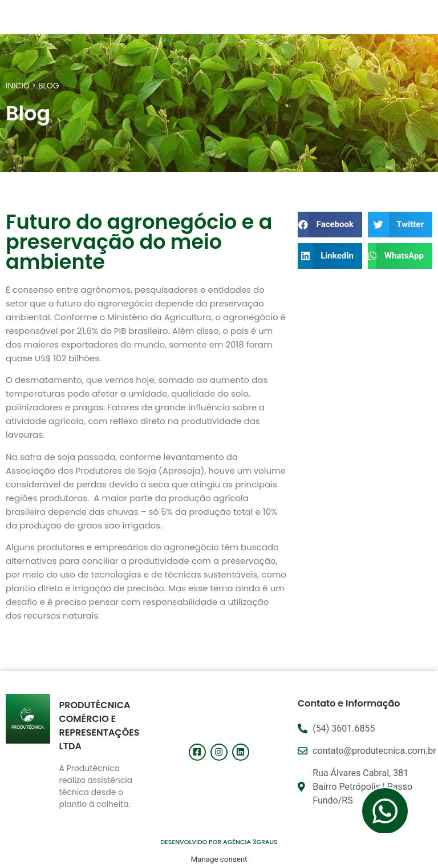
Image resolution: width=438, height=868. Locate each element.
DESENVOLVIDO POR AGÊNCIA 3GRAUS (219, 842)
